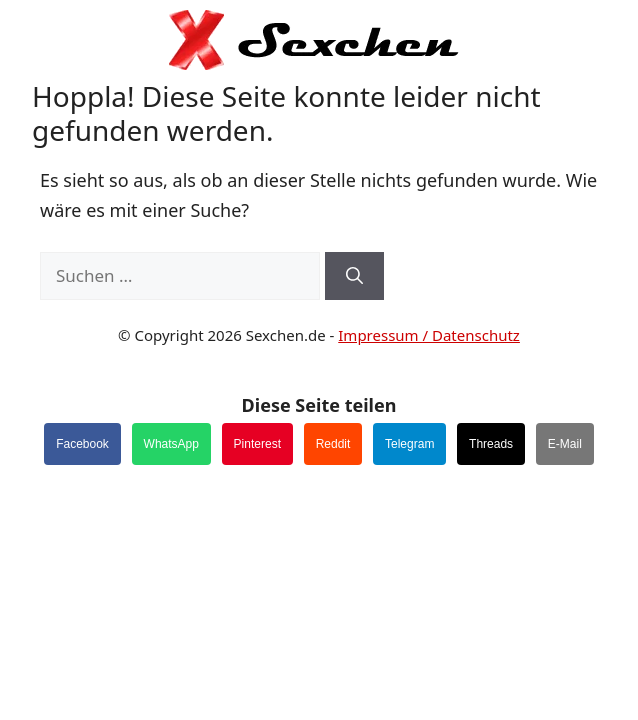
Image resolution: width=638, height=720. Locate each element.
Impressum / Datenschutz (429, 335)
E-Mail (565, 444)
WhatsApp (171, 444)
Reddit (333, 444)
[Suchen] (354, 276)
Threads (491, 444)
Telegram (409, 444)
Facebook (82, 444)
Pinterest (257, 444)
